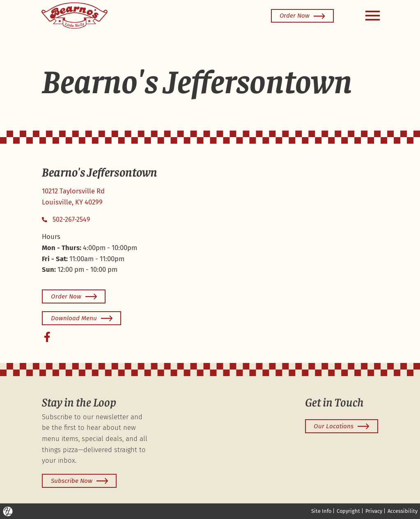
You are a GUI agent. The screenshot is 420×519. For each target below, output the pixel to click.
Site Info (321, 511)
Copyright (348, 511)
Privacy (374, 511)
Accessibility (403, 511)
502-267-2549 (66, 220)
